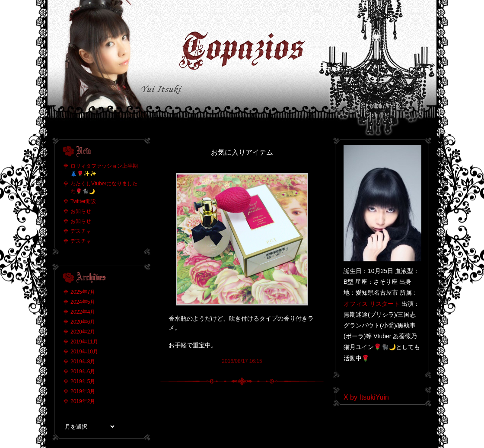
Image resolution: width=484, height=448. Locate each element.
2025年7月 (83, 292)
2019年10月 (84, 352)
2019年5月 (83, 381)
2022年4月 (83, 312)
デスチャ (81, 231)
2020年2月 (83, 332)
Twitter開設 (83, 201)
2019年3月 (83, 391)
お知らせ (81, 211)
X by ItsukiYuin (366, 397)
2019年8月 (83, 362)
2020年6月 (83, 322)
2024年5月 (83, 302)
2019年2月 (83, 401)
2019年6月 (83, 372)
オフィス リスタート (372, 304)
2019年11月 (84, 342)
